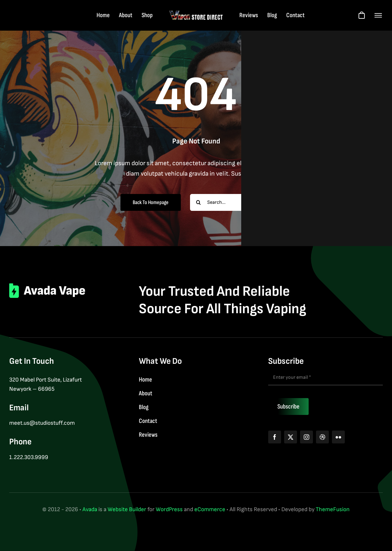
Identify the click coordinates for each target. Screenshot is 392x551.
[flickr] (338, 437)
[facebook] (275, 437)
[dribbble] (322, 437)
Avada (90, 509)
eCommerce (210, 509)
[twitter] (291, 437)
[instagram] (306, 437)
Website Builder (127, 509)
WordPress (169, 509)
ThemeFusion (333, 509)
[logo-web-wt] (196, 13)
